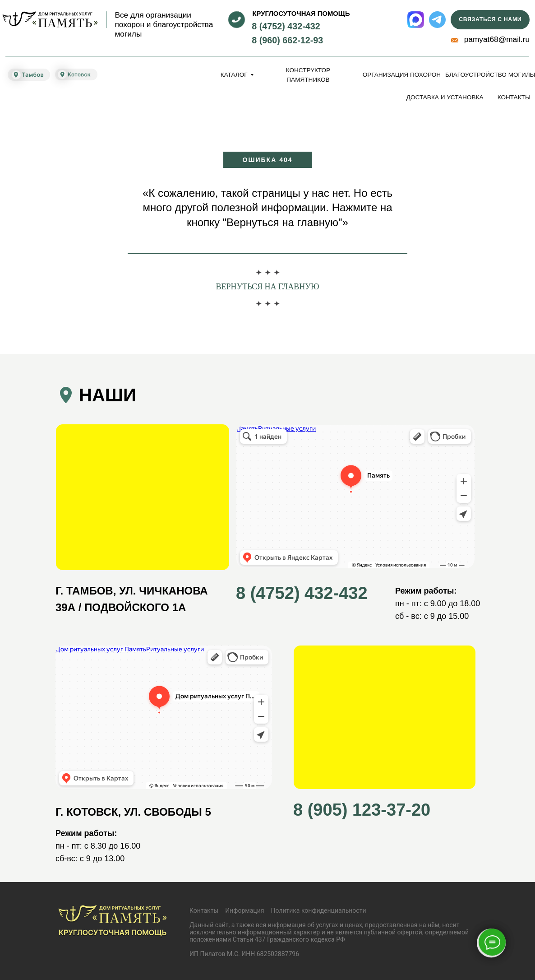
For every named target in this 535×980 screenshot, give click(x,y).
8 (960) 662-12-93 (287, 40)
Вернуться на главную (267, 287)
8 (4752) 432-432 (286, 26)
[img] (50, 19)
